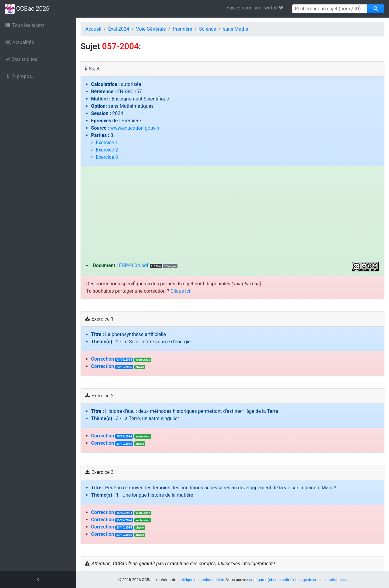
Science (208, 29)
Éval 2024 (119, 29)
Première (182, 29)
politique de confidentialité (201, 580)
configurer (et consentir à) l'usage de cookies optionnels (298, 580)
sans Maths (236, 29)
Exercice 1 (107, 143)
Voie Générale (151, 29)
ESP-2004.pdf (134, 265)
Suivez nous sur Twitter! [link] (257, 8)
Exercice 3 (107, 157)
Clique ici (180, 291)
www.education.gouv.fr (135, 128)
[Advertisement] (233, 216)
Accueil (93, 29)
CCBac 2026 (27, 9)
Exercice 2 (107, 150)
